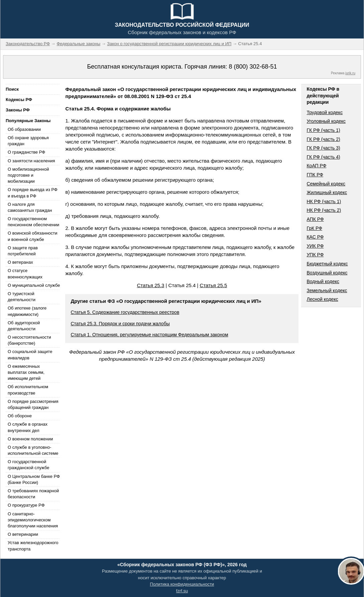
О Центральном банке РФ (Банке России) (34, 479)
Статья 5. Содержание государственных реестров (125, 312)
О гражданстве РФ (26, 152)
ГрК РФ (314, 228)
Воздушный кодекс (327, 273)
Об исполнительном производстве (28, 390)
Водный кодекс (323, 281)
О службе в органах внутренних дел (28, 427)
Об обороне (20, 416)
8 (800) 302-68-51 (253, 67)
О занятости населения (31, 161)
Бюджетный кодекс (327, 264)
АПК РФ (315, 219)
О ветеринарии (23, 534)
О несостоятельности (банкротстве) (29, 340)
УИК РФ (315, 246)
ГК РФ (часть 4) (323, 157)
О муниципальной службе (34, 285)
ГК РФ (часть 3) (323, 148)
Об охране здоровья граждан (28, 141)
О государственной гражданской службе (28, 465)
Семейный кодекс (326, 184)
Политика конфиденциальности (182, 584)
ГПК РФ (315, 175)
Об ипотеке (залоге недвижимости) (27, 311)
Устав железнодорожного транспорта (33, 546)
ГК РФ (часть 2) (323, 139)
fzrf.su (182, 591)
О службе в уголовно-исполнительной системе (33, 450)
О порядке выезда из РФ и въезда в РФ (33, 193)
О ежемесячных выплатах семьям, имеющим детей (26, 372)
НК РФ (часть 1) (324, 201)
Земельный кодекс (327, 290)
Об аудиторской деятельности (24, 326)
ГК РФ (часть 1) (323, 130)
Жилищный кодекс (327, 192)
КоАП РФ (316, 166)
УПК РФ (315, 255)
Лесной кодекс (322, 299)
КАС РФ (315, 237)
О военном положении (30, 439)
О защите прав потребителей (23, 251)
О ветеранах (20, 262)
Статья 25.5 (214, 285)
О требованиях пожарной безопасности (33, 494)
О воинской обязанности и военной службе (33, 236)
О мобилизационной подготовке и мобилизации (28, 175)
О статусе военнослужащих (25, 274)
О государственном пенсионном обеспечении (33, 222)
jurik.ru (350, 73)
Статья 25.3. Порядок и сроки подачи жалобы (120, 324)
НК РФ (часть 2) (324, 210)
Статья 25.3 (151, 285)
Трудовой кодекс (325, 112)
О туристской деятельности (22, 297)
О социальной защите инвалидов (30, 355)
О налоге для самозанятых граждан (30, 207)
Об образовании (24, 129)
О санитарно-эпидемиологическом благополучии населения (33, 520)
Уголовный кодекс (326, 121)
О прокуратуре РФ (26, 505)
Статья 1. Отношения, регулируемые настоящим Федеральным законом (149, 335)
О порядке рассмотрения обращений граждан (33, 404)
